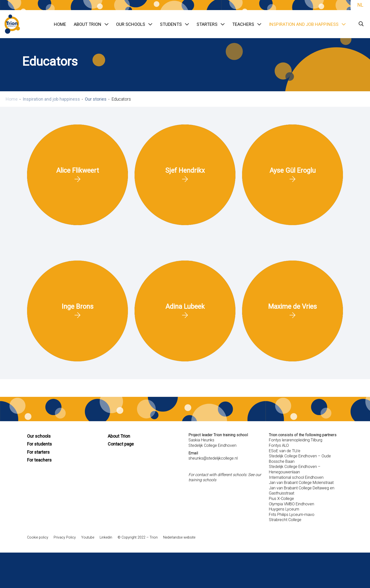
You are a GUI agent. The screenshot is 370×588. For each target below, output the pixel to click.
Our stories (96, 99)
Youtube (88, 537)
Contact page (121, 444)
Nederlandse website (179, 537)
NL (360, 5)
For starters (38, 452)
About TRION (91, 24)
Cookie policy (38, 537)
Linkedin (106, 537)
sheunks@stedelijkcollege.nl (213, 458)
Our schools (134, 24)
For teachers (39, 460)
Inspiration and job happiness (307, 24)
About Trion (119, 436)
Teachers (247, 24)
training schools (202, 480)
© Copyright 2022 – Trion (138, 537)
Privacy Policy (65, 537)
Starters (211, 24)
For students (39, 444)
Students (174, 24)
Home (60, 24)
